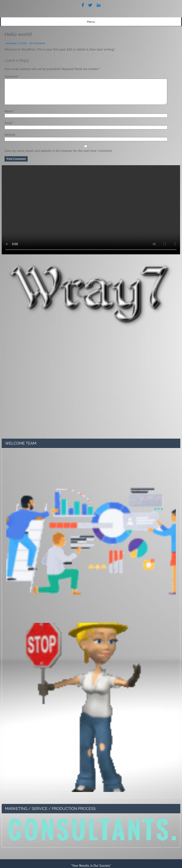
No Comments (37, 43)
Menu (91, 22)
